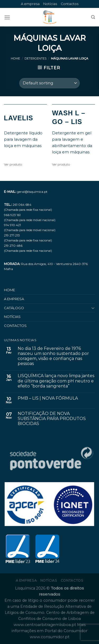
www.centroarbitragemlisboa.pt (45, 625)
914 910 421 (12, 225)
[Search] (93, 17)
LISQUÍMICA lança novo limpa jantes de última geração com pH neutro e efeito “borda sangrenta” (56, 381)
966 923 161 (12, 215)
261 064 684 (22, 205)
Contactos (70, 4)
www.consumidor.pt (50, 637)
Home (15, 58)
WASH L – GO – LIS (69, 117)
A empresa (30, 4)
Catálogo (14, 308)
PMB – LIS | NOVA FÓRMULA (48, 398)
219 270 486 (13, 246)
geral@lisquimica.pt (32, 192)
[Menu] (7, 17)
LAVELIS (19, 118)
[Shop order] (49, 83)
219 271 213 (12, 235)
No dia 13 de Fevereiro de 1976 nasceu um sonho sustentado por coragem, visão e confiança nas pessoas (53, 356)
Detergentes (36, 58)
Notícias (50, 4)
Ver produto (13, 164)
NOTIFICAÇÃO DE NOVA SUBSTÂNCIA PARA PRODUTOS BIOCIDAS (52, 419)
